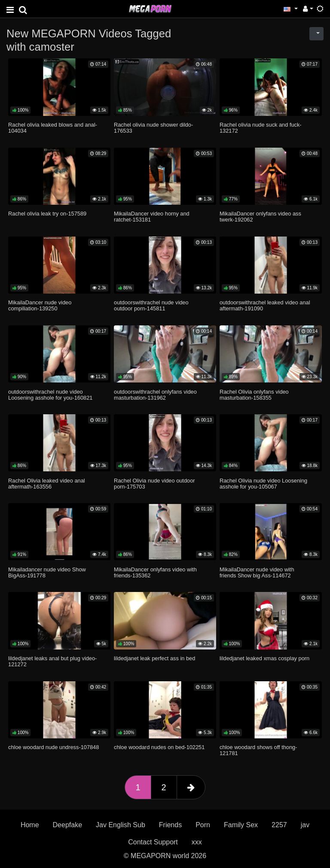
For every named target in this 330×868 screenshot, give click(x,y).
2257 (279, 825)
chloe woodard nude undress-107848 (53, 747)
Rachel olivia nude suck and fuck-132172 (261, 128)
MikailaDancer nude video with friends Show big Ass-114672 (257, 572)
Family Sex (241, 825)
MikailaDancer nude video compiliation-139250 (40, 305)
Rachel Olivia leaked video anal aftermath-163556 (47, 484)
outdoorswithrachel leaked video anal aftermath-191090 (265, 305)
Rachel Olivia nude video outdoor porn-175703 (154, 484)
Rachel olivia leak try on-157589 (47, 214)
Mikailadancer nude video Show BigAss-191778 (47, 572)
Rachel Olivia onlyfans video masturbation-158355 (254, 395)
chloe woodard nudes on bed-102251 (159, 747)
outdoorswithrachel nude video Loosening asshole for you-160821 (50, 395)
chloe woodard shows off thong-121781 (258, 750)
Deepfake (68, 825)
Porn (203, 825)
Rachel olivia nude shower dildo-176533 (153, 128)
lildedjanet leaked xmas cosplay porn (264, 658)
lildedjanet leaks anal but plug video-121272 (52, 661)
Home (30, 825)
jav (305, 825)
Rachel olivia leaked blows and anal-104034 (53, 128)
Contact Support (153, 842)
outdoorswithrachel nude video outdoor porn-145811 (151, 305)
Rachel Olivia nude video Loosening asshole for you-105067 (263, 484)
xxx (197, 842)
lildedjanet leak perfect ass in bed (154, 658)
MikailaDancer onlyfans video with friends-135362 (155, 572)
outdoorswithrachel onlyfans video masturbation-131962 (155, 395)
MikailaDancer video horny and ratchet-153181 (152, 217)
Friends (170, 825)
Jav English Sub (121, 825)
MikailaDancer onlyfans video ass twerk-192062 (260, 217)
